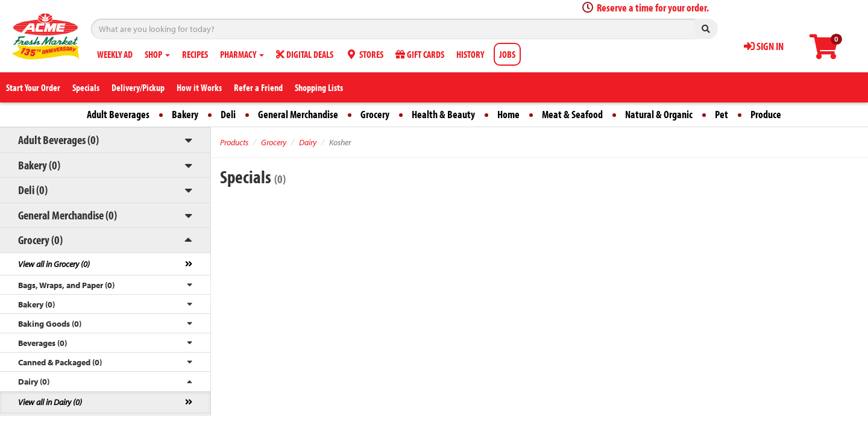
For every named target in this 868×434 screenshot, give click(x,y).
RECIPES (195, 54)
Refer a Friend (258, 87)
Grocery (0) (40, 240)
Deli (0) (33, 190)
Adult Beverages (118, 114)
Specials (86, 87)
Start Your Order (33, 87)
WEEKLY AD (115, 54)
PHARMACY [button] (242, 54)
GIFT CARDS (420, 54)
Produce (766, 114)
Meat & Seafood (572, 114)
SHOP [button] (157, 54)
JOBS (507, 54)
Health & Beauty (443, 114)
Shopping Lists (319, 87)
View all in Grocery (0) (54, 264)
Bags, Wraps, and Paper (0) (66, 285)
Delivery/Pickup (138, 87)
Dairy (308, 142)
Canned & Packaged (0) (60, 362)
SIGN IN (764, 46)
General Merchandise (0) (68, 215)
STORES (364, 54)
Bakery (185, 114)
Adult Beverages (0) (58, 140)
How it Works (199, 87)
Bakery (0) (39, 165)
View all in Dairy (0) (50, 402)
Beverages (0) (42, 343)
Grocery (375, 114)
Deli (228, 114)
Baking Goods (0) (50, 324)
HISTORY (470, 54)
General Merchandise (298, 114)
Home (508, 114)
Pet (722, 114)
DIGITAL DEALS (305, 54)
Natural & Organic (659, 114)
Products (234, 142)
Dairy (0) (34, 382)
